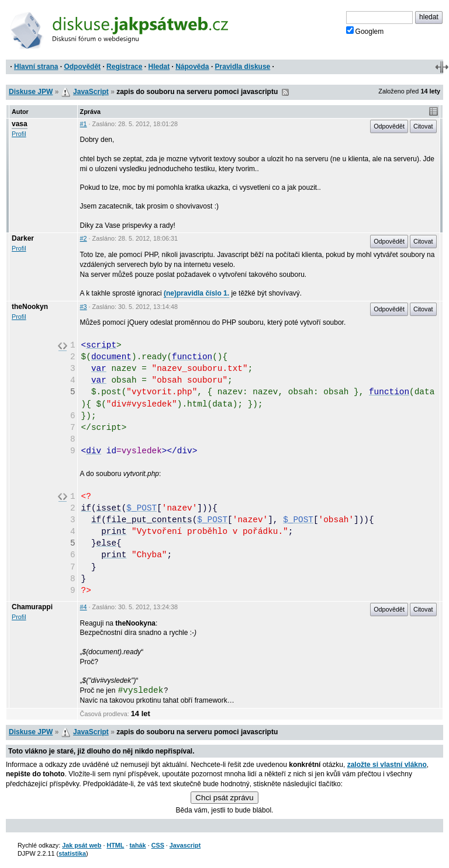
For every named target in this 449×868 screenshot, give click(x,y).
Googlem (365, 31)
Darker (23, 238)
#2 (84, 238)
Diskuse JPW (31, 92)
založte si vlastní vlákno (387, 765)
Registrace (124, 67)
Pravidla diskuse (243, 67)
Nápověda (192, 67)
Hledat (159, 67)
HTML (115, 845)
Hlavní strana (36, 67)
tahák (137, 845)
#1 (84, 124)
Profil (19, 134)
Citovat (423, 126)
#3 (84, 307)
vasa (20, 124)
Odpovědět (82, 67)
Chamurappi (32, 607)
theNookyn (30, 307)
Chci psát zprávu (224, 798)
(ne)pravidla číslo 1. (196, 293)
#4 (84, 607)
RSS (285, 92)
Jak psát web (82, 845)
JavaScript (91, 92)
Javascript (185, 845)
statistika (72, 853)
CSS (158, 845)
